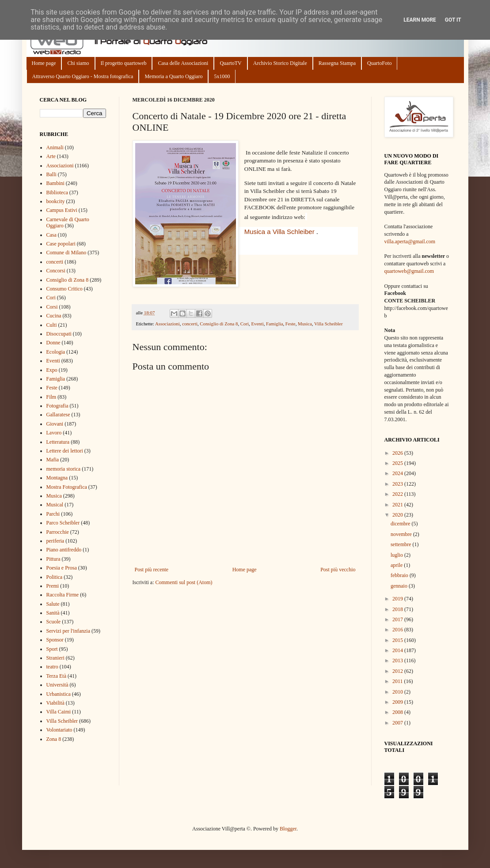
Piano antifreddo (64, 550)
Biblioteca (57, 192)
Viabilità (55, 703)
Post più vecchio (338, 570)
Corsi (52, 307)
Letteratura (58, 442)
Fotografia (57, 406)
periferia (55, 541)
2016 (398, 630)
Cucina (54, 316)
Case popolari (61, 244)
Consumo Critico (65, 289)
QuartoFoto (379, 63)
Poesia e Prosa (62, 568)
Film (51, 397)
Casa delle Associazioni (183, 63)
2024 (398, 473)
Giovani (55, 424)
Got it (453, 20)
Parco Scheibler (63, 523)
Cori (245, 324)
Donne (53, 343)
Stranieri (55, 658)
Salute (53, 604)
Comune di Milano (66, 253)
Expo (52, 370)
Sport (52, 649)
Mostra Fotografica (67, 487)
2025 (398, 463)
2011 (398, 681)
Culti (52, 325)
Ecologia (56, 352)
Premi (53, 586)
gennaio (400, 586)
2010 (398, 692)
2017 (398, 619)
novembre (402, 534)
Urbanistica (59, 694)
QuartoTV (230, 63)
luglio (397, 555)
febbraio (400, 575)
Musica (305, 324)
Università (57, 685)
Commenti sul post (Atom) (184, 582)
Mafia (53, 460)
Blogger (288, 829)
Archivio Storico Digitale (280, 63)
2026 (398, 453)
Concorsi (56, 271)
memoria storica (64, 469)
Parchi (53, 514)
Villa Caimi (59, 712)
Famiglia (274, 324)
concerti (190, 324)
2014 (398, 650)
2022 (398, 494)
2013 (398, 660)
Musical (55, 505)
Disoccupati (59, 334)
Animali (55, 147)
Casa (51, 235)
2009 (398, 702)
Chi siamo (78, 63)
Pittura (53, 559)
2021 (398, 505)
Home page (44, 63)
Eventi (257, 324)
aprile (397, 565)
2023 (398, 484)
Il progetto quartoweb (124, 63)
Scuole (54, 622)
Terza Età (56, 676)
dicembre (401, 524)
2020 (398, 515)
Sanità (53, 613)
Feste (291, 324)
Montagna (57, 478)
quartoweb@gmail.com (409, 271)
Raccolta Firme (63, 595)
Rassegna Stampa (337, 63)
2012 (398, 671)
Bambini (55, 183)
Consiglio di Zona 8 (219, 324)
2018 (398, 609)
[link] (279, 232)
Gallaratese (58, 415)
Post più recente (152, 570)
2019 (398, 599)
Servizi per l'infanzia (68, 631)
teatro (52, 667)
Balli (51, 174)
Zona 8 (54, 739)
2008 (398, 712)
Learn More (420, 20)
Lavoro (54, 433)
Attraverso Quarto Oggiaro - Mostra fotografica (83, 76)
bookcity (56, 201)
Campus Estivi (62, 210)
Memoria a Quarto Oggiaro (173, 76)
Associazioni (167, 324)
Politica (55, 577)
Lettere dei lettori (65, 451)
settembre (402, 544)
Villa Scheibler (328, 324)
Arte (51, 156)
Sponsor (55, 640)
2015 (398, 640)
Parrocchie (58, 532)
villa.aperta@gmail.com (410, 242)
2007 (398, 723)
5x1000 (222, 76)
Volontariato (59, 730)
